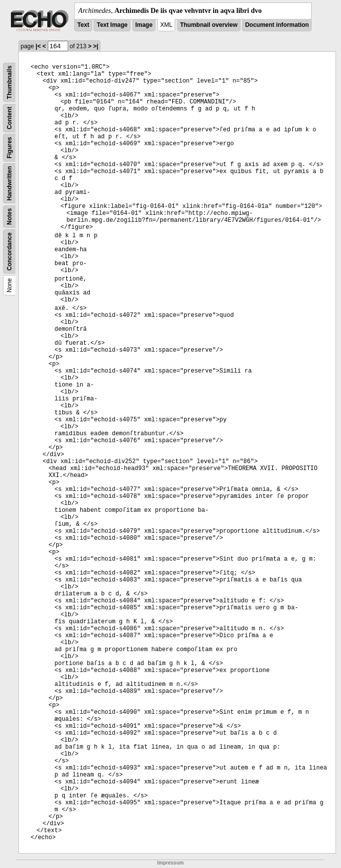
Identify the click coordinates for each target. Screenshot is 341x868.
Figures (9, 147)
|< (38, 46)
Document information (277, 25)
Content (9, 118)
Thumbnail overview (209, 25)
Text (83, 25)
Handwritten (9, 183)
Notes (9, 217)
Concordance (9, 251)
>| (96, 46)
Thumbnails (9, 82)
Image (144, 25)
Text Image (112, 25)
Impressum (170, 863)
